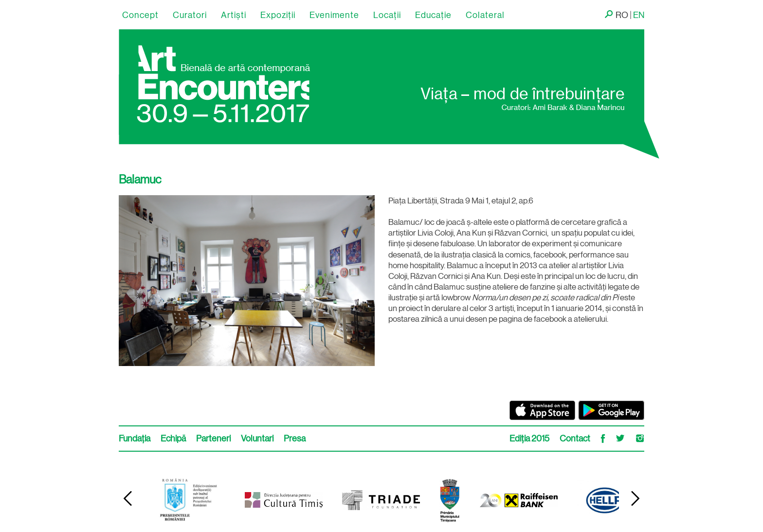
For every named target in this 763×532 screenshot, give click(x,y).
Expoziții (278, 15)
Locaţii (387, 15)
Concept (140, 15)
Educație (433, 15)
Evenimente (334, 15)
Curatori (190, 15)
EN (639, 15)
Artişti (234, 15)
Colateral (485, 15)
